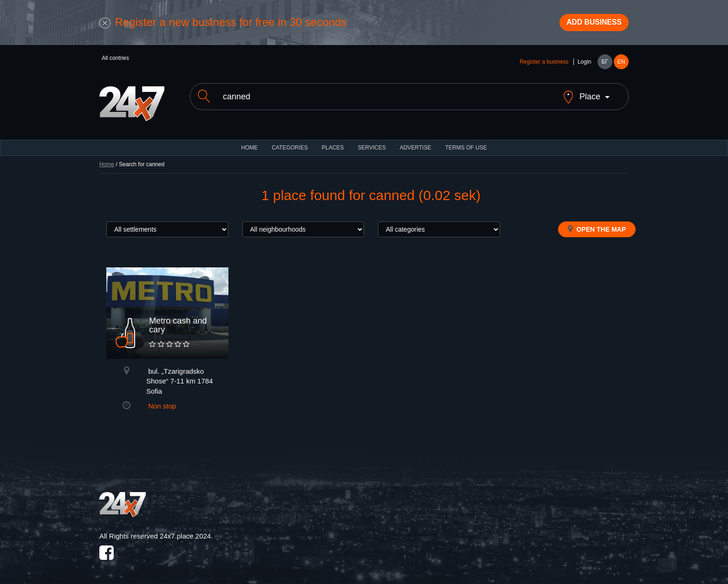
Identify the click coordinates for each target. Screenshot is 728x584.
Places (333, 144)
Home (107, 161)
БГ (604, 66)
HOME (249, 144)
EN (621, 66)
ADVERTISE (416, 144)
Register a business (544, 66)
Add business (587, 25)
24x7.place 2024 (185, 532)
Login (584, 66)
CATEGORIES (290, 144)
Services (371, 144)
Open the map (597, 225)
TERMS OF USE (466, 144)
